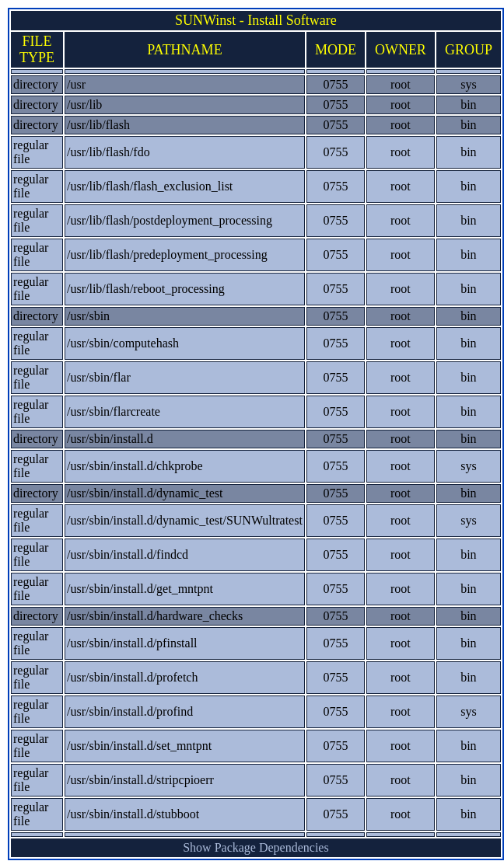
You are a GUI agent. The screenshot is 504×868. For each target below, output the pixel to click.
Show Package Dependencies (256, 847)
